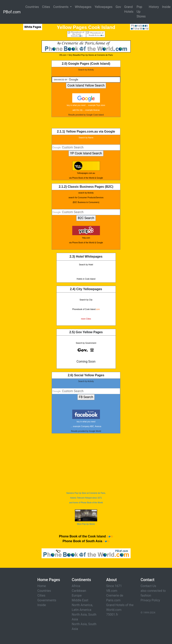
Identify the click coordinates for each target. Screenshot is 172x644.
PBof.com (12, 12)
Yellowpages (104, 7)
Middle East (80, 600)
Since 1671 (114, 586)
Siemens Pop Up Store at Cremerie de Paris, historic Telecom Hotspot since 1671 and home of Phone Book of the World (86, 498)
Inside (42, 605)
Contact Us (148, 586)
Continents (61, 7)
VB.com (112, 591)
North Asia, (80, 615)
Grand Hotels (129, 9)
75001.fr (112, 615)
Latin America (82, 610)
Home (42, 586)
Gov (118, 7)
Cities (46, 7)
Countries (32, 7)
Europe (77, 595)
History (154, 7)
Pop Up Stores (141, 12)
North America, (82, 605)
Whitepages (83, 7)
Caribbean (79, 591)
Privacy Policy (150, 600)
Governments (47, 600)
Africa (76, 586)
